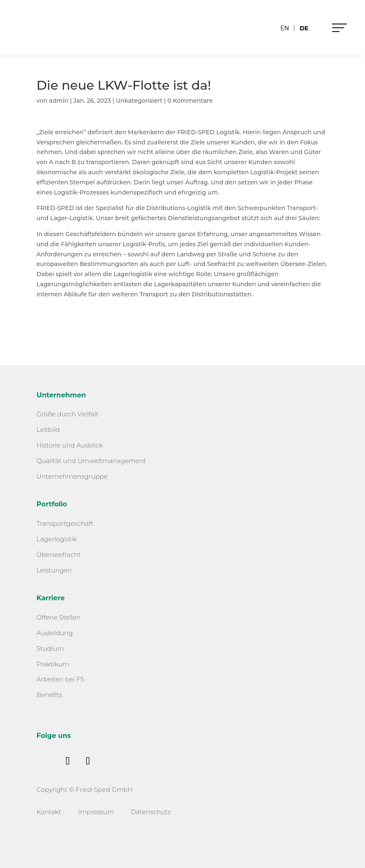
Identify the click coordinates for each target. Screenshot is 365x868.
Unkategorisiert (139, 101)
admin (59, 101)
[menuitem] (285, 28)
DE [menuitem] (304, 28)
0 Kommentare (190, 101)
